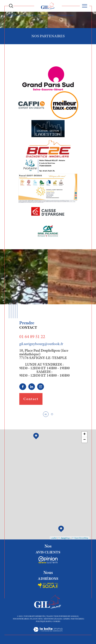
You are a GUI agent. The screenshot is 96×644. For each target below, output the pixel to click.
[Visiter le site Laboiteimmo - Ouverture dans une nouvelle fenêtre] (48, 633)
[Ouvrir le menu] (85, 6)
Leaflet (54, 538)
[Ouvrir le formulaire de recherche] (11, 6)
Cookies (56, 621)
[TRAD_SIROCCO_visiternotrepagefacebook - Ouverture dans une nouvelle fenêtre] (23, 387)
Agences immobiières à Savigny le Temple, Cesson (31, 15)
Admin (66, 619)
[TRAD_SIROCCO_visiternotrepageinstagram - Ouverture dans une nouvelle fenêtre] (41, 387)
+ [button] (85, 434)
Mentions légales (53, 619)
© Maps (65, 538)
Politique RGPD (43, 621)
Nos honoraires (21, 619)
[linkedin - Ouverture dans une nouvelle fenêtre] (32, 387)
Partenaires (77, 619)
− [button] (85, 440)
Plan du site (36, 619)
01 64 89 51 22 (32, 336)
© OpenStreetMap (80, 538)
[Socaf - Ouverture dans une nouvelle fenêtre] (48, 560)
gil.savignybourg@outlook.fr (41, 344)
